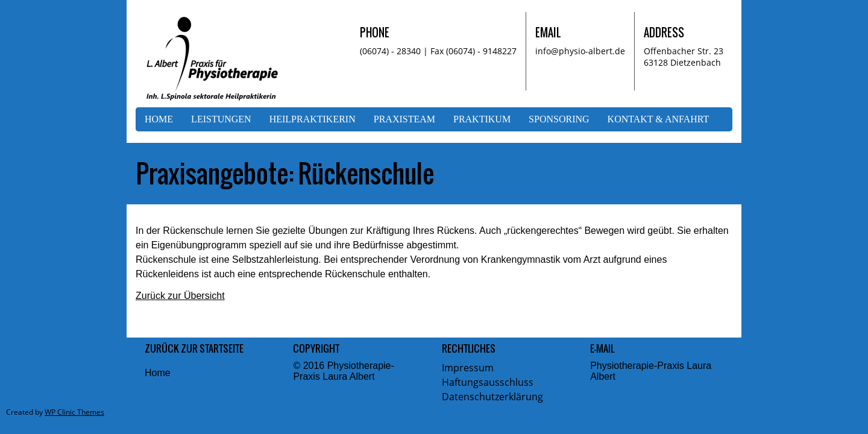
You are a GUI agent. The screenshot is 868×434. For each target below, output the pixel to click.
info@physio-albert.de (580, 51)
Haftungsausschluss (488, 382)
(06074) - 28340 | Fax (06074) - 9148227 (438, 51)
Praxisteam (404, 119)
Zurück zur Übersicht (180, 296)
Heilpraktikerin (313, 119)
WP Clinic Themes (74, 412)
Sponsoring (559, 119)
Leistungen (221, 119)
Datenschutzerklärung (492, 397)
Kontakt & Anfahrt (659, 119)
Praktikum (482, 119)
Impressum (468, 368)
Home (159, 119)
